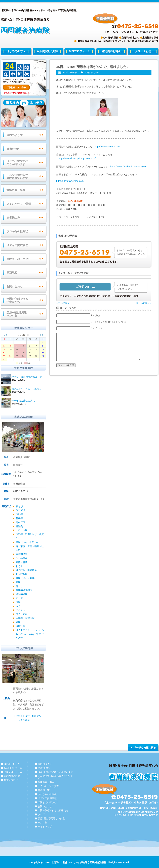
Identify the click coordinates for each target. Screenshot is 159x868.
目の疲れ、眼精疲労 (26, 570)
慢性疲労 (20, 626)
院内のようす (15, 135)
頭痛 (18, 622)
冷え (18, 606)
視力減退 (20, 510)
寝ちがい (20, 506)
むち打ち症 (22, 574)
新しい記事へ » (144, 303)
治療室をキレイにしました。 (28, 389)
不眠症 (19, 514)
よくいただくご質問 (19, 204)
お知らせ (89, 73)
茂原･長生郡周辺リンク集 (17, 314)
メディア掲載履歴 (17, 245)
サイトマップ (45, 827)
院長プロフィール (79, 51)
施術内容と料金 (111, 51)
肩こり (19, 586)
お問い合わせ (15, 287)
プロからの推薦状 (17, 231)
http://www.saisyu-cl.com (107, 147)
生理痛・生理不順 (25, 618)
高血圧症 (20, 522)
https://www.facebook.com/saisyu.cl (129, 167)
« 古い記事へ (63, 303)
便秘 (18, 602)
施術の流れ (13, 149)
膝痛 (18, 582)
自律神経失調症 (24, 590)
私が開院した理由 (48, 51)
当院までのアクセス (19, 259)
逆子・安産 (22, 614)
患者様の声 (13, 218)
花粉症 (19, 518)
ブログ (97, 73)
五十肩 (19, 598)
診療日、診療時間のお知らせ (28, 377)
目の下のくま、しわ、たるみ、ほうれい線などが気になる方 (30, 634)
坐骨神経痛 (22, 594)
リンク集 (43, 823)
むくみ (19, 566)
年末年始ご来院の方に (28, 401)
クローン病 (22, 530)
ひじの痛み (22, 558)
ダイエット (22, 610)
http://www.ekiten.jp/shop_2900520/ (77, 158)
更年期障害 (22, 554)
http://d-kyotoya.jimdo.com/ (70, 181)
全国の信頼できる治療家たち (17, 300)
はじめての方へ (16, 51)
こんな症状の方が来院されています (17, 176)
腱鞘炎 (19, 526)
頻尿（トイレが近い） (27, 542)
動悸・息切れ (23, 562)
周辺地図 (12, 273)
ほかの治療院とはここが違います (17, 163)
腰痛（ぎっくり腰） (26, 578)
